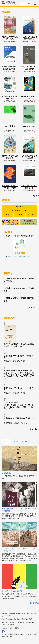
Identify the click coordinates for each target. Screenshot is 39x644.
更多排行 (33, 429)
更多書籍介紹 (34, 603)
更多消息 (32, 307)
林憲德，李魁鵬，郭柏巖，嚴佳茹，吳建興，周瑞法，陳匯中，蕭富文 (19, 406)
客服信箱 (11, 625)
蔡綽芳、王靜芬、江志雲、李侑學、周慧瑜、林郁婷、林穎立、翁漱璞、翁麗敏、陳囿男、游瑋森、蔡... (19, 375)
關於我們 (5, 622)
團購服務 (20, 207)
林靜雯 (6, 346)
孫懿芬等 (7, 361)
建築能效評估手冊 (11, 402)
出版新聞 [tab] (15, 441)
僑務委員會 (8, 423)
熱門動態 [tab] (25, 441)
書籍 (7, 215)
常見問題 (13, 622)
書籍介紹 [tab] (6, 441)
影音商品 (31, 215)
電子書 (19, 215)
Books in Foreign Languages (19, 211)
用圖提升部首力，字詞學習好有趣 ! (19, 256)
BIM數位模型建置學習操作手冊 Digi (18, 371)
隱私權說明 (30, 622)
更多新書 (36, 196)
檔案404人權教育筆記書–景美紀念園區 (19, 344)
